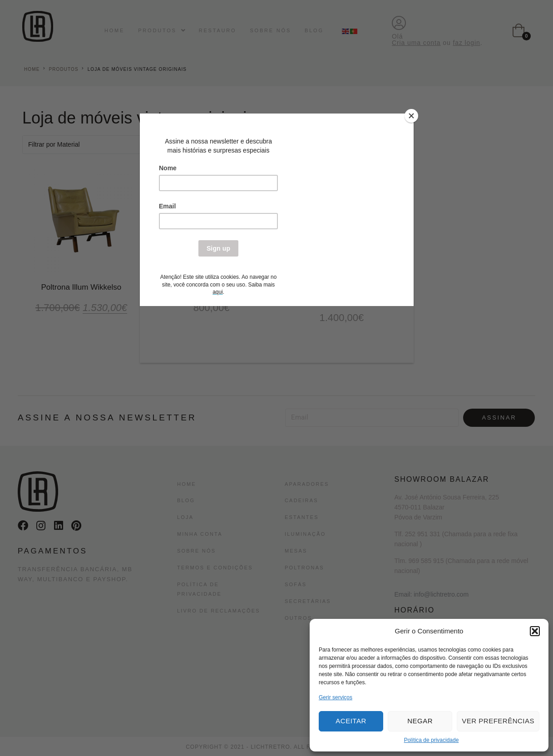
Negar (420, 721)
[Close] (411, 116)
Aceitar (351, 721)
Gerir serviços (336, 697)
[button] (535, 631)
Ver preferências (498, 721)
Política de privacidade (432, 740)
